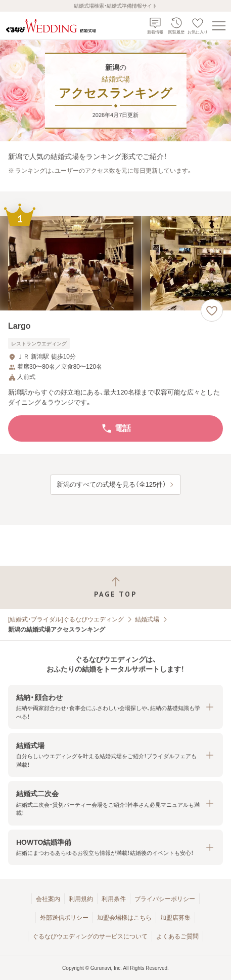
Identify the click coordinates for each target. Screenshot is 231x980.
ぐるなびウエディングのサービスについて (90, 936)
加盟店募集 (175, 918)
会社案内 (48, 899)
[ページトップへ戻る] (115, 587)
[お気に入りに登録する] (212, 310)
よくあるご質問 (177, 936)
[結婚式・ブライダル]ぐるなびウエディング (66, 619)
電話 (116, 428)
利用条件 (114, 899)
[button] (115, 707)
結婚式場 (147, 619)
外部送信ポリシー (64, 918)
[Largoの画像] (115, 263)
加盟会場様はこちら (124, 918)
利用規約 (81, 899)
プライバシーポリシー (165, 899)
